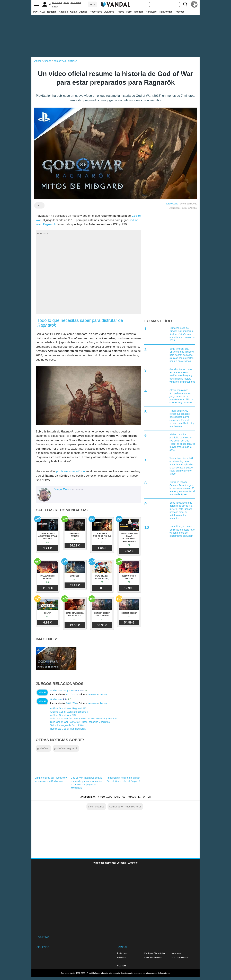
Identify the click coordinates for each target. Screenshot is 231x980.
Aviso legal (176, 953)
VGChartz (122, 966)
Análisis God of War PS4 (63, 715)
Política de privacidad (154, 957)
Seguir (42, 692)
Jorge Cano (172, 204)
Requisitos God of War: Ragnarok (68, 729)
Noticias (52, 12)
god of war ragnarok (66, 748)
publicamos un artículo (70, 471)
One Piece (57, 3)
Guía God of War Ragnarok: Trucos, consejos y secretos (80, 722)
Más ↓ (92, 4)
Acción (103, 694)
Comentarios (88, 797)
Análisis (63, 12)
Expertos (120, 797)
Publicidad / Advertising (155, 953)
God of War (56, 699)
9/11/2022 (71, 694)
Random (139, 12)
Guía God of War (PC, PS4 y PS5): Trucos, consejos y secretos (84, 719)
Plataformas (166, 12)
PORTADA (39, 12)
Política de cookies (180, 957)
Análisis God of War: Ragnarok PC (68, 708)
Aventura (93, 694)
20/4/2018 (71, 703)
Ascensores (76, 3)
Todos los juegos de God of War (67, 725)
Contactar (121, 957)
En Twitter (144, 797)
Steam (55, 7)
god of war (43, 748)
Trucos (120, 12)
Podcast (179, 12)
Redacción (122, 953)
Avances (109, 12)
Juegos (83, 12)
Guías (73, 12)
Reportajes (96, 12)
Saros (66, 3)
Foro (129, 12)
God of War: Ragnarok (62, 691)
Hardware (151, 12)
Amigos (132, 797)
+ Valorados (105, 797)
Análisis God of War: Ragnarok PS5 (69, 712)
